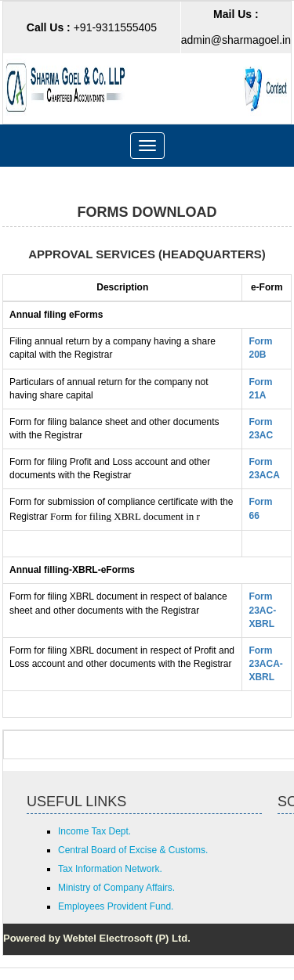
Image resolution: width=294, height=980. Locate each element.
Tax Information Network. (110, 869)
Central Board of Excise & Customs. (133, 850)
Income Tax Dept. (94, 831)
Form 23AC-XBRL (262, 610)
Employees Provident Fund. (116, 906)
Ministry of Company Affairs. (116, 888)
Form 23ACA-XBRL (265, 664)
